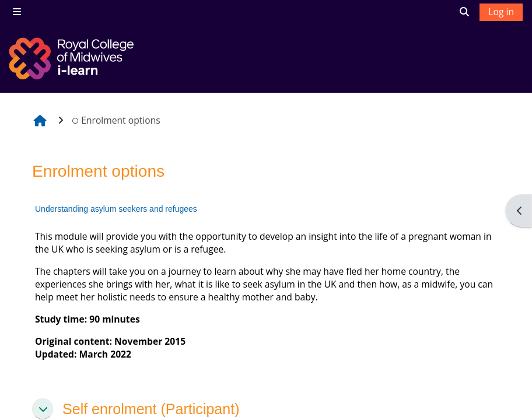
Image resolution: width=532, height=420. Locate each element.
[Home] (73, 58)
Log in (501, 12)
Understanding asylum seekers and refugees (116, 209)
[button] (43, 409)
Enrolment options (116, 120)
